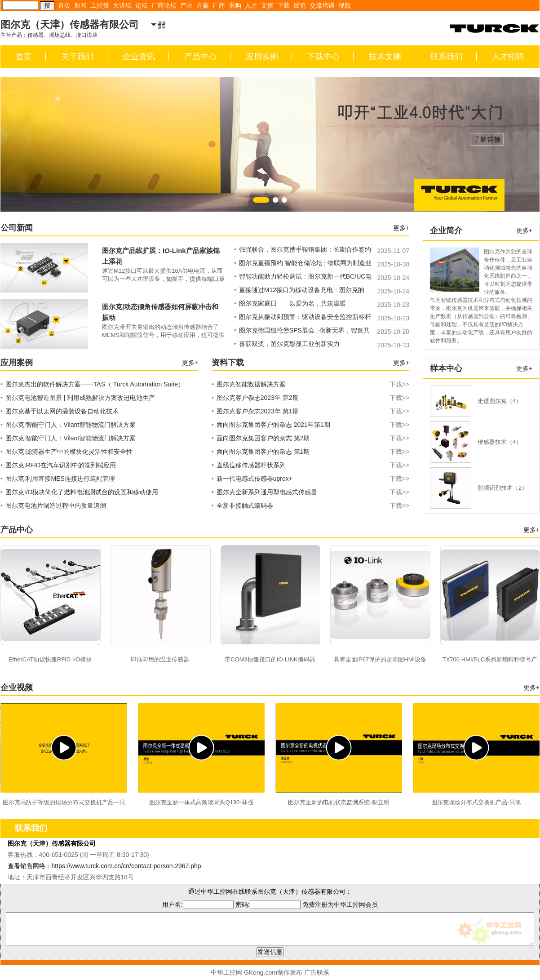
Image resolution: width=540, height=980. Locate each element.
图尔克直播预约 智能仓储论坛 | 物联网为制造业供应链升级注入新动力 (303, 264)
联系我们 (447, 57)
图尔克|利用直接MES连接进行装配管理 (58, 479)
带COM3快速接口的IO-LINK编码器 (270, 659)
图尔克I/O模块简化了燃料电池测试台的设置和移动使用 (79, 492)
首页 (64, 5)
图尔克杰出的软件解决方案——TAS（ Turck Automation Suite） (92, 384)
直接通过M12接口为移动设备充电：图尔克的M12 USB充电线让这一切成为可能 (299, 291)
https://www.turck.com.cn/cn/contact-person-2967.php (126, 866)
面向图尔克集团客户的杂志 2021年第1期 (310, 425)
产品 (186, 5)
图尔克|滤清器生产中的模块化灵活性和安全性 (66, 452)
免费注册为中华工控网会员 (340, 905)
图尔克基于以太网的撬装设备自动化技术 (60, 411)
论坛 (142, 5)
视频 (345, 5)
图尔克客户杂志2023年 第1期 (310, 411)
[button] (261, 200)
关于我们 (77, 57)
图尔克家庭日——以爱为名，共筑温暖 (290, 303)
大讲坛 (122, 5)
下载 (283, 5)
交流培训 (322, 5)
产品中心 (200, 57)
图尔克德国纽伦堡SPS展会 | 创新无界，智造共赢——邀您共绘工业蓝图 (302, 332)
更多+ (401, 228)
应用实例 (262, 57)
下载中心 (323, 57)
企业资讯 (139, 57)
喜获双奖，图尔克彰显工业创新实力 (287, 344)
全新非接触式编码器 (310, 506)
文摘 (267, 5)
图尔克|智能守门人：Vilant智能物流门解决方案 (68, 425)
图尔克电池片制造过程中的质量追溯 (53, 506)
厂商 (219, 5)
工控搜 (100, 5)
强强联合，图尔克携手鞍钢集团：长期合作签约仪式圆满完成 (303, 251)
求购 (235, 5)
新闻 (80, 5)
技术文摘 (385, 57)
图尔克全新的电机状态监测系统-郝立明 (339, 802)
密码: (269, 905)
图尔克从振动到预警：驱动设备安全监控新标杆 (303, 317)
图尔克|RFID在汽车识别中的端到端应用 (58, 465)
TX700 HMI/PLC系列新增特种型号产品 (490, 661)
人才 (251, 5)
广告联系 (317, 972)
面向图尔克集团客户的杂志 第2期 (310, 438)
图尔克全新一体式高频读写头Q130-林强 (201, 802)
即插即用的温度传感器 (160, 659)
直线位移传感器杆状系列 (310, 465)
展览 (300, 5)
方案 (203, 5)
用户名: (198, 905)
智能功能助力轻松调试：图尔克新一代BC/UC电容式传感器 (303, 278)
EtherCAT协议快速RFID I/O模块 (50, 659)
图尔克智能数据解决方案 (310, 384)
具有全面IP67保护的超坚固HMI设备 (380, 659)
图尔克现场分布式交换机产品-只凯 (476, 802)
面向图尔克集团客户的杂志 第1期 (310, 452)
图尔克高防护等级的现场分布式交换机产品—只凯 (64, 803)
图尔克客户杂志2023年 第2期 (310, 398)
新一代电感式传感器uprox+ (310, 479)
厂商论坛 (164, 5)
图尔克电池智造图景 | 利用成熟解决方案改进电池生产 (78, 398)
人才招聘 (508, 57)
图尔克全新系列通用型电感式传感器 (310, 492)
